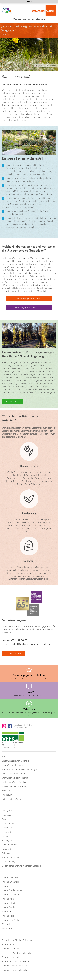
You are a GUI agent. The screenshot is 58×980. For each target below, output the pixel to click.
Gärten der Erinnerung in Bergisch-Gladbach (22, 866)
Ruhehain (6, 853)
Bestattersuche (9, 791)
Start (4, 757)
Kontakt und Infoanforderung (15, 786)
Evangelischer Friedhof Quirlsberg (17, 940)
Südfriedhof (7, 924)
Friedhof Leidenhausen (12, 890)
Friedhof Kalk (8, 899)
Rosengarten (7, 849)
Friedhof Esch (8, 886)
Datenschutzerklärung (12, 799)
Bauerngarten (8, 815)
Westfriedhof (8, 928)
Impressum (7, 795)
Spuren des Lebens (11, 857)
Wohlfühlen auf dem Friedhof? (15, 778)
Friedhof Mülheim (10, 907)
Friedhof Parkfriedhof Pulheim (15, 961)
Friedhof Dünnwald (10, 882)
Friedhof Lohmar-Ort (11, 957)
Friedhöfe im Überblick (12, 765)
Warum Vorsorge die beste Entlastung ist (20, 769)
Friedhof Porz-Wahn (11, 920)
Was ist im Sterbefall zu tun (14, 774)
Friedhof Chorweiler (11, 878)
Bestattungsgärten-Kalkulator (15, 782)
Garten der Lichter (10, 823)
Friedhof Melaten (10, 903)
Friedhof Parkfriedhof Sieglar (15, 970)
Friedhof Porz (8, 916)
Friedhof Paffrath (9, 944)
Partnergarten (8, 840)
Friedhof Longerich (10, 895)
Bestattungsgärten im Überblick (16, 761)
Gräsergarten (8, 828)
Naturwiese (7, 836)
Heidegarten (7, 832)
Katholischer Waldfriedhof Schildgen (18, 953)
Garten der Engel (9, 862)
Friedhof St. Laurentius (12, 949)
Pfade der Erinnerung (11, 845)
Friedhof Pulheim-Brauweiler (15, 966)
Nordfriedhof (8, 912)
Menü (29, 2)
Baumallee (7, 819)
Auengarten (7, 811)
